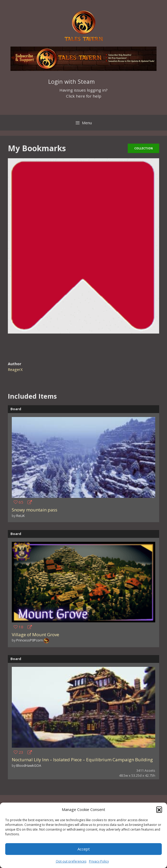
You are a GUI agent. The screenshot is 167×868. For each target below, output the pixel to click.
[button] (159, 809)
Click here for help (84, 96)
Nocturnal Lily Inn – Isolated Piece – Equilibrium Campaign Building (82, 760)
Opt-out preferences (71, 861)
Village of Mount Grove (35, 635)
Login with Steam (71, 81)
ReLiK (20, 516)
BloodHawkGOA (29, 765)
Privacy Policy (99, 861)
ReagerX (15, 370)
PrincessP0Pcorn (30, 640)
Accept (84, 849)
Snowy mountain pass (35, 510)
